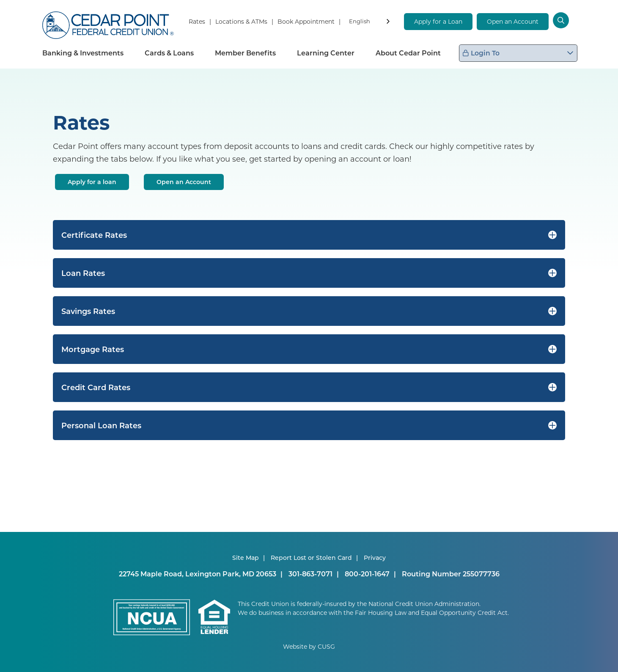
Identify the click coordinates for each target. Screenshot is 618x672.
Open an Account (513, 21)
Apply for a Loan (438, 21)
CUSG (326, 646)
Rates (197, 21)
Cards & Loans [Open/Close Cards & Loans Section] (169, 53)
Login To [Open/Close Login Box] (522, 53)
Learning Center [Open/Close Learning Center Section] (326, 53)
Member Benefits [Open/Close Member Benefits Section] (245, 53)
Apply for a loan (92, 182)
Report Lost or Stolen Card (311, 558)
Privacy (375, 558)
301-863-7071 (310, 574)
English (360, 21)
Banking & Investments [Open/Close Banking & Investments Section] (83, 53)
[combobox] (370, 23)
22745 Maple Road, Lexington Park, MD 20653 (198, 574)
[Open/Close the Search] (566, 21)
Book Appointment (306, 21)
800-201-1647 (367, 574)
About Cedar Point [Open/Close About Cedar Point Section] (408, 53)
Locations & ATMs (241, 21)
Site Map (246, 558)
